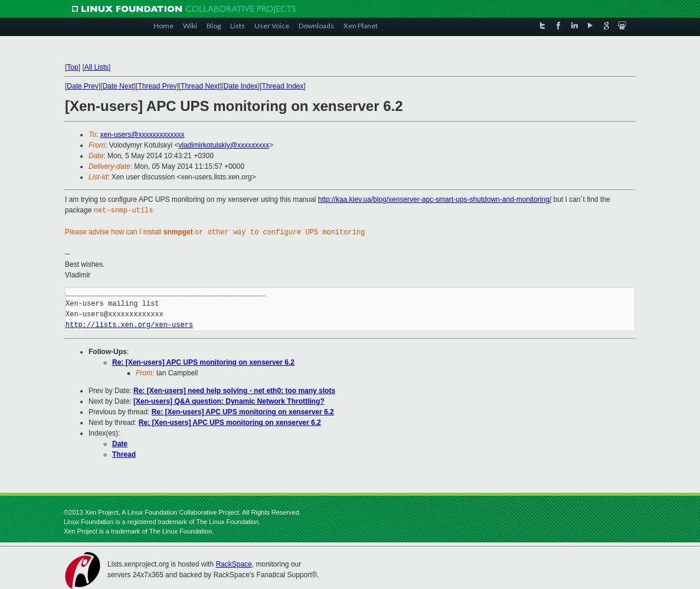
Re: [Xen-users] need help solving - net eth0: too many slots (234, 390)
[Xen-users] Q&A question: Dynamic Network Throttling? (229, 400)
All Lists (97, 67)
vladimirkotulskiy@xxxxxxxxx (224, 145)
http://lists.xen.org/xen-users (129, 324)
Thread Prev (157, 86)
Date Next (118, 86)
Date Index (241, 86)
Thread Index (283, 86)
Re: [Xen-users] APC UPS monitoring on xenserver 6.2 (203, 361)
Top (72, 67)
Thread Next (200, 86)
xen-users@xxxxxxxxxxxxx (143, 135)
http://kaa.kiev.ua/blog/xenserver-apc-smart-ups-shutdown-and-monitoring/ (435, 199)
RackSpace (233, 563)
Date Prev (82, 86)
